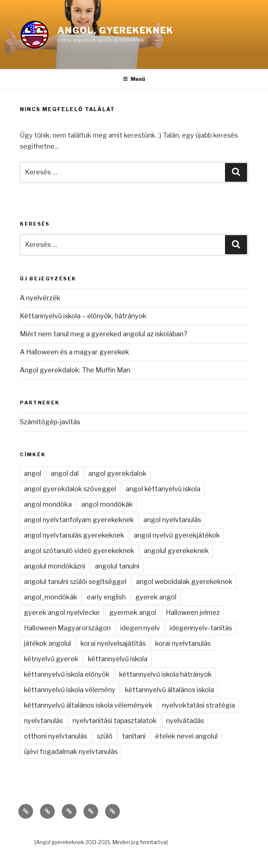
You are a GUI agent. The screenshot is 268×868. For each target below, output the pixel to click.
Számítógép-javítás (50, 422)
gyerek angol (156, 597)
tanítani (134, 736)
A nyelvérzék (40, 298)
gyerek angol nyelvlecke (62, 612)
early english (106, 597)
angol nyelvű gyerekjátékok (177, 535)
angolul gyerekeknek (176, 551)
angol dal (65, 473)
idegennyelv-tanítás (201, 628)
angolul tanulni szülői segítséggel (75, 582)
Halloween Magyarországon (67, 628)
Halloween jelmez (193, 612)
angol (33, 473)
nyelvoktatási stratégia (199, 705)
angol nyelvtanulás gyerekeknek (74, 535)
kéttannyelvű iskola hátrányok (165, 674)
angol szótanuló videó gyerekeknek (79, 551)
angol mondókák (107, 504)
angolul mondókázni (55, 566)
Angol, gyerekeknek (115, 30)
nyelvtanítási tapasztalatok (115, 721)
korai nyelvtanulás (183, 643)
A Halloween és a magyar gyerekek (74, 352)
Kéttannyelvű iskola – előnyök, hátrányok (83, 316)
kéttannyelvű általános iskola (169, 690)
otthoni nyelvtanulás (56, 736)
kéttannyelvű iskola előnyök (67, 674)
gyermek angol (133, 612)
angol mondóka (48, 504)
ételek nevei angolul (186, 736)
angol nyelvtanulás (172, 520)
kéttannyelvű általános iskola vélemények (88, 705)
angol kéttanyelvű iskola (163, 489)
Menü (134, 79)
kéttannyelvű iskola (118, 659)
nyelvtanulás (43, 721)
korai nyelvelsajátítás (113, 643)
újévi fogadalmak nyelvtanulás (71, 752)
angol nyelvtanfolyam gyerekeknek (79, 520)
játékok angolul (47, 643)
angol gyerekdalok (117, 473)
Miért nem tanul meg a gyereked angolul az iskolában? (103, 334)
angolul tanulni (117, 566)
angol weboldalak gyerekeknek (184, 582)
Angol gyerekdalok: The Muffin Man (75, 370)
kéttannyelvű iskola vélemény (70, 690)
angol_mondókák (51, 597)
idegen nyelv (140, 628)
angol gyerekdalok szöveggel (70, 489)
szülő (105, 736)
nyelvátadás (185, 721)
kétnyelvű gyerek (51, 659)
